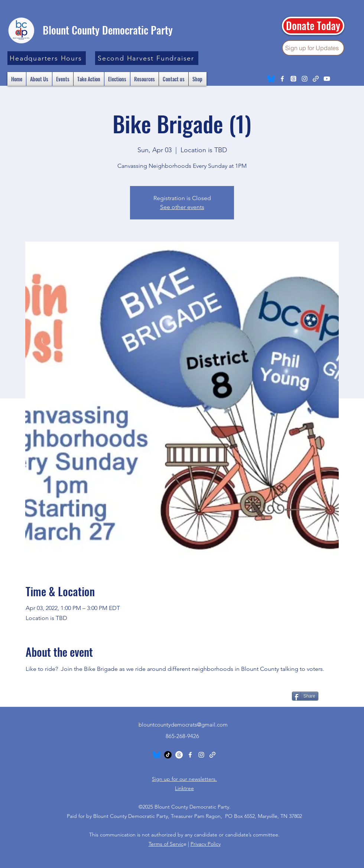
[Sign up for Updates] (313, 48)
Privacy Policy (206, 844)
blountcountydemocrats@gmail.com (183, 725)
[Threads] (293, 79)
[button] (47, 58)
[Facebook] (282, 79)
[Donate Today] (313, 26)
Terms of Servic (166, 844)
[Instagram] (305, 79)
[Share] (305, 696)
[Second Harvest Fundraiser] (147, 58)
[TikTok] (168, 755)
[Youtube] (327, 79)
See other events (182, 207)
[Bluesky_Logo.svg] (271, 79)
